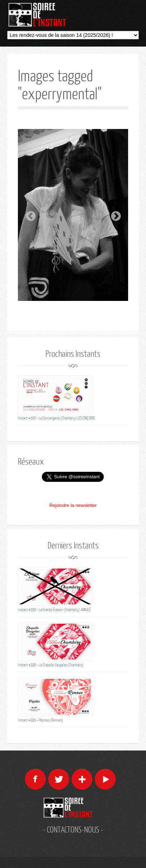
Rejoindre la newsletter (73, 505)
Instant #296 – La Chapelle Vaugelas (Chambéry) (51, 665)
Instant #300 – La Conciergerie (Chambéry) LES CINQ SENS (56, 418)
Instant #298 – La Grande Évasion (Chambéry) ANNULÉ (54, 610)
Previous (29, 214)
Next (114, 214)
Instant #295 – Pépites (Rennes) (41, 720)
